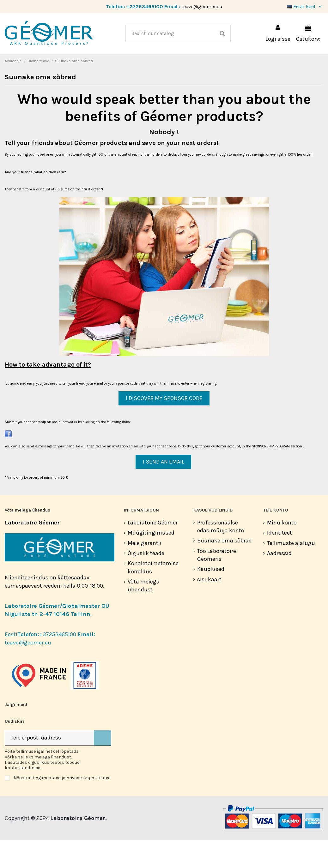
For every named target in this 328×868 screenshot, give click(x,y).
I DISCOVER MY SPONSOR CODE (164, 426)
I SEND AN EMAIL (164, 489)
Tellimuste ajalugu (291, 571)
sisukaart (209, 607)
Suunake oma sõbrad (225, 568)
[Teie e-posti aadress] (49, 766)
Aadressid (279, 581)
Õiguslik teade (146, 581)
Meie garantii (145, 571)
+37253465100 (145, 6)
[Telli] (102, 766)
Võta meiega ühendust (144, 613)
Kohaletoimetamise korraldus (153, 595)
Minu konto (282, 550)
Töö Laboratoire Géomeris (217, 583)
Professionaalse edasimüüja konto (221, 554)
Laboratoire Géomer (153, 550)
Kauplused (211, 597)
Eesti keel (305, 6)
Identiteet (279, 560)
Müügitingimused (151, 560)
